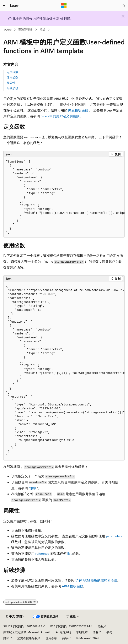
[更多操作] (121, 30)
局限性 (11, 83)
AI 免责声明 (63, 632)
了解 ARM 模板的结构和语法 (96, 580)
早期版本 (82, 632)
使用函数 (12, 77)
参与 (109, 632)
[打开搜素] (124, 6)
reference (42, 553)
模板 (42, 29)
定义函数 (12, 72)
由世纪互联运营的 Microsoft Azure (26, 632)
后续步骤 (12, 88)
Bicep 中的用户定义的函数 (60, 116)
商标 (65, 638)
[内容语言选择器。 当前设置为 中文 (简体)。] (15, 616)
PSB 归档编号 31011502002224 (70, 626)
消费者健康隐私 (27, 638)
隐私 (101, 626)
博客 (96, 632)
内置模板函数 (78, 110)
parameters (114, 536)
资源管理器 (25, 29)
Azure (8, 29)
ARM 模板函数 (73, 586)
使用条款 (51, 638)
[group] (64, 197)
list (69, 553)
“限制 (33, 488)
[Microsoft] (64, 6)
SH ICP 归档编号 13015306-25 (23, 626)
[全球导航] (4, 6)
